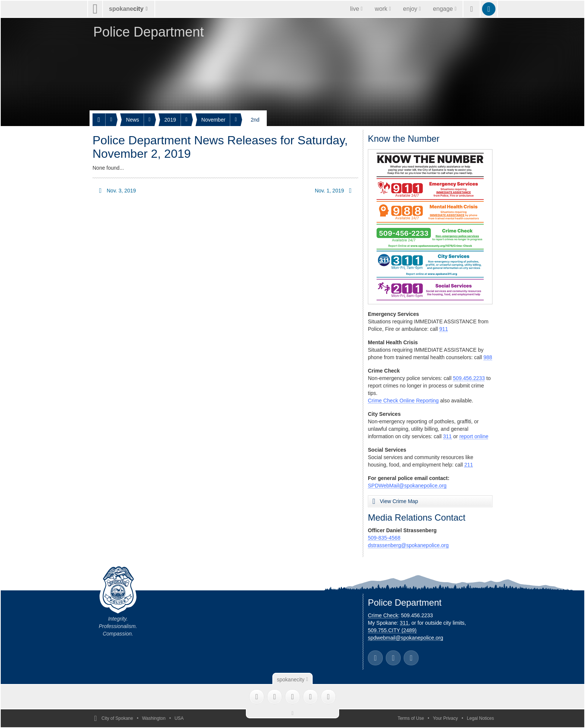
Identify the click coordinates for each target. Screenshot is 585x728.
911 (443, 329)
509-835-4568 (384, 538)
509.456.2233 (469, 378)
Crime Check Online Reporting (403, 401)
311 (448, 436)
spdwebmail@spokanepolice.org (406, 638)
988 (488, 357)
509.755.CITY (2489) (392, 630)
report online (474, 436)
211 (468, 465)
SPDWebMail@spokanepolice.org (407, 486)
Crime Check (383, 615)
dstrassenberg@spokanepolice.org (408, 545)
